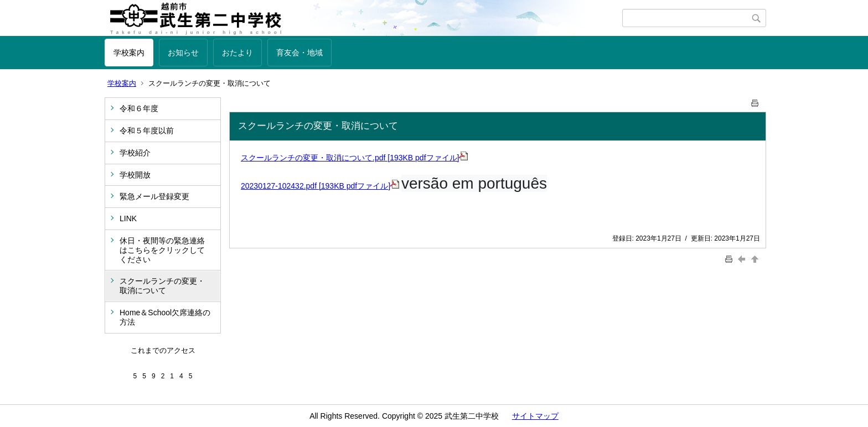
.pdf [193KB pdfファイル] (420, 158)
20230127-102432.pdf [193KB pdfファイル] (320, 186)
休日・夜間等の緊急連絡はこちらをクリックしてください (162, 250)
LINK (128, 218)
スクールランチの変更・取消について (162, 286)
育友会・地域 (299, 53)
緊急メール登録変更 (154, 196)
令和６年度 (139, 108)
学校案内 (129, 53)
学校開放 (135, 175)
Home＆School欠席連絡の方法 (165, 317)
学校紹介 (135, 153)
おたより (237, 53)
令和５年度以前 (147, 131)
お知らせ (183, 53)
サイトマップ (535, 416)
